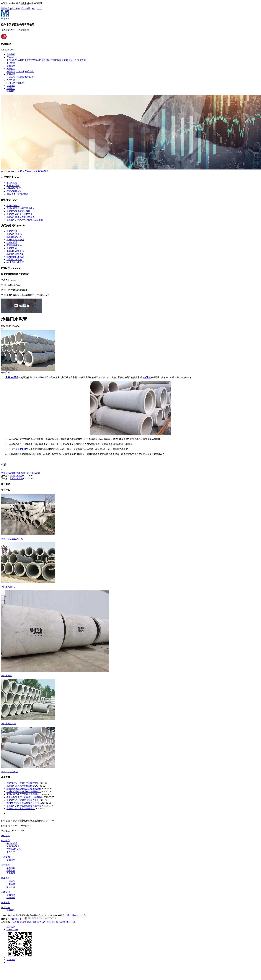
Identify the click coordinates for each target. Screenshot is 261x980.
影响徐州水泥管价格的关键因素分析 (24, 789)
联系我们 (11, 89)
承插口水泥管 (24, 60)
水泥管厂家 (12, 248)
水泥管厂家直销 (14, 234)
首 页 (20, 171)
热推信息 (5, 8)
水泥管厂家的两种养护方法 (19, 214)
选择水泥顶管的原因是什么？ (21, 208)
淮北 (34, 922)
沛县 (68, 922)
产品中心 (11, 57)
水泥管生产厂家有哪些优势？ (21, 809)
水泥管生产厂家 (14, 237)
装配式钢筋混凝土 (55, 60)
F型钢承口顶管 (39, 60)
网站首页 (11, 54)
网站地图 (26, 8)
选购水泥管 (12, 242)
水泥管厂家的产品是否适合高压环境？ (25, 806)
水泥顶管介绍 (13, 206)
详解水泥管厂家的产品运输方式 (22, 783)
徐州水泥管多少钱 (15, 240)
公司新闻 (11, 77)
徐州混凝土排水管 (15, 262)
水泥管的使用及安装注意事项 (21, 217)
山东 (58, 922)
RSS (34, 8)
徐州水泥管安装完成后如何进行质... (24, 803)
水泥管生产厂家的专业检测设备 (22, 800)
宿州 (44, 922)
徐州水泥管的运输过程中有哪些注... (24, 792)
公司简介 (11, 71)
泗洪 (39, 922)
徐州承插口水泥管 (15, 257)
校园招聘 (11, 83)
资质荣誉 (29, 71)
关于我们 (11, 69)
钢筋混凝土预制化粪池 (75, 60)
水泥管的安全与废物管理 (18, 211)
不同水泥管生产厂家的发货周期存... (24, 794)
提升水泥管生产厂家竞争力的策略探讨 (25, 797)
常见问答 (29, 77)
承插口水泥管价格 (15, 251)
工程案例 (11, 63)
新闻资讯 (11, 74)
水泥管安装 (12, 231)
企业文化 (20, 71)
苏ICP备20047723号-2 (77, 915)
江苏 (15, 922)
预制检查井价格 (14, 245)
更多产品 (11, 852)
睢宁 (19, 922)
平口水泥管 (12, 60)
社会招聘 (20, 83)
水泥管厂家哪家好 (15, 254)
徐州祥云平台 (17, 919)
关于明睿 (5, 865)
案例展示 (11, 66)
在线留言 (11, 86)
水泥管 (37, 473)
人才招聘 (11, 80)
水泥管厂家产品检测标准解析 (21, 786)
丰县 (73, 922)
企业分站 (16, 8)
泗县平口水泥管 (14, 260)
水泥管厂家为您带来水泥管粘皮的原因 (25, 220)
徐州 (24, 922)
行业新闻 (20, 77)
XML (39, 8)
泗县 (54, 922)
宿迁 (29, 922)
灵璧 (49, 922)
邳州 (63, 922)
